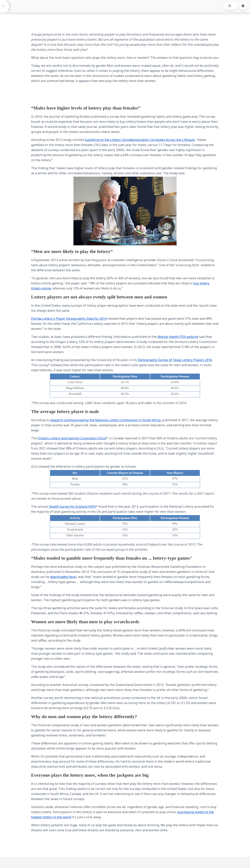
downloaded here (63, 577)
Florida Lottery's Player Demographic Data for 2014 (69, 319)
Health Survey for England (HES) (72, 507)
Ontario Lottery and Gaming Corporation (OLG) (72, 438)
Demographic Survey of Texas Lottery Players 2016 (175, 360)
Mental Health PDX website (178, 337)
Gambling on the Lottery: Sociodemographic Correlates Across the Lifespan (140, 140)
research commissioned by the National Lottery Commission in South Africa (105, 420)
